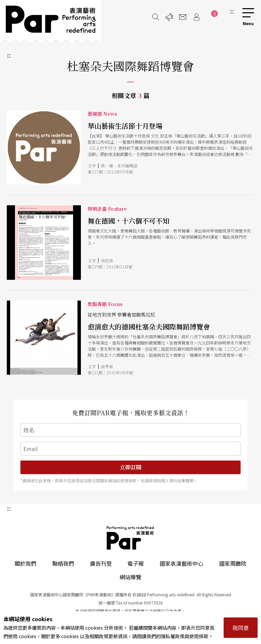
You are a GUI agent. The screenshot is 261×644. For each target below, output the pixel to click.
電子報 (136, 563)
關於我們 (25, 563)
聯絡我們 (63, 563)
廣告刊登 (101, 563)
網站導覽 (130, 577)
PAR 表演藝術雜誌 (130, 538)
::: (232, 11)
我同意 (241, 628)
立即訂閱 (130, 467)
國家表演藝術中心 (181, 563)
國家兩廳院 (233, 563)
